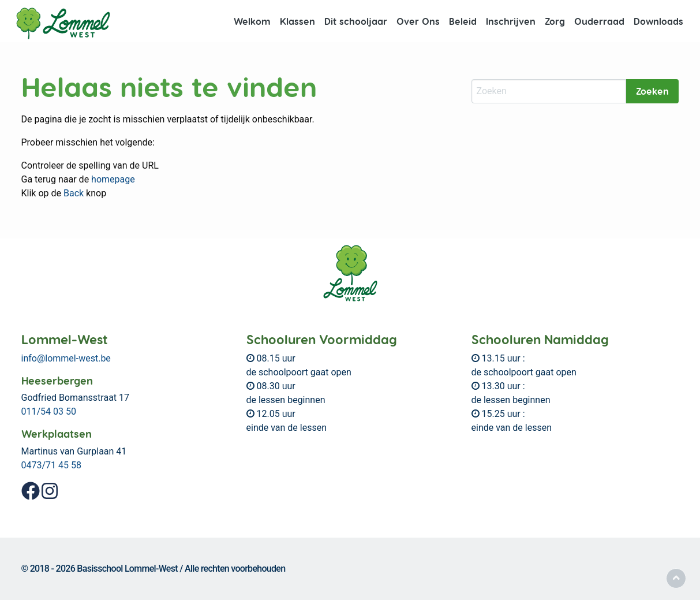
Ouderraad (599, 21)
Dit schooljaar (356, 21)
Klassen (297, 21)
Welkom (252, 21)
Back (74, 193)
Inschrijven (511, 21)
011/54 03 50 (49, 411)
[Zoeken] (549, 91)
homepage (113, 179)
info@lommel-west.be (66, 358)
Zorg (555, 21)
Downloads (658, 21)
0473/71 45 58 (51, 465)
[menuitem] (252, 21)
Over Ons (418, 21)
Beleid (463, 21)
